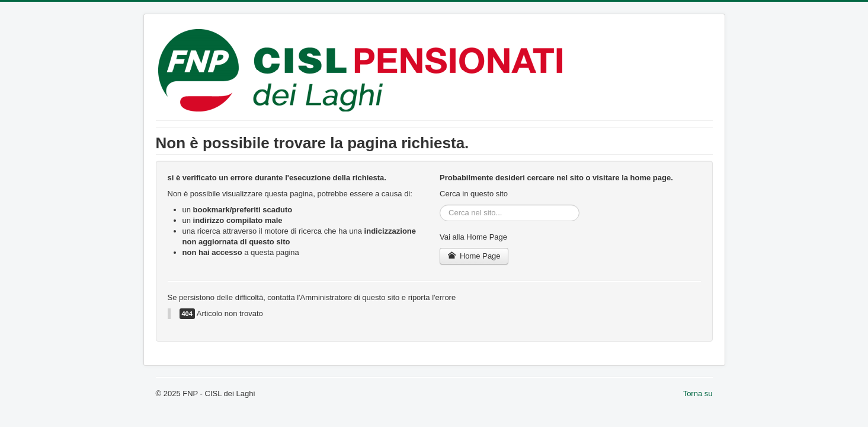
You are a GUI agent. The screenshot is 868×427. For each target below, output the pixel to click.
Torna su (698, 393)
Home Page (474, 256)
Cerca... (440, 205)
